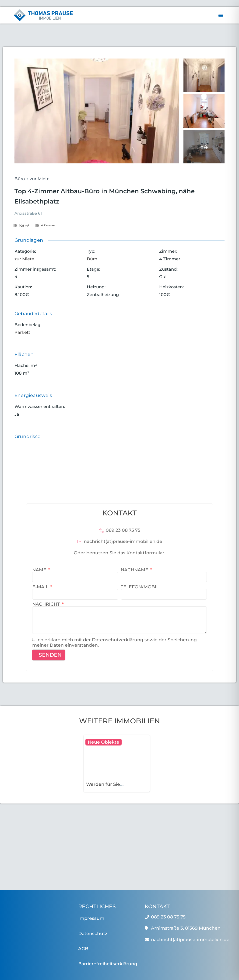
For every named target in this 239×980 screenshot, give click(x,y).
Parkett (22, 332)
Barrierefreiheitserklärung (108, 964)
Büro (20, 179)
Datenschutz (93, 933)
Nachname (135, 570)
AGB (83, 949)
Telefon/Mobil (140, 587)
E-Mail (41, 587)
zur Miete (40, 179)
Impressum (91, 918)
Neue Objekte (104, 742)
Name (40, 570)
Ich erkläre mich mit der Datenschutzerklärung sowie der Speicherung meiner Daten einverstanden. (114, 642)
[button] (221, 15)
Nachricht (47, 604)
